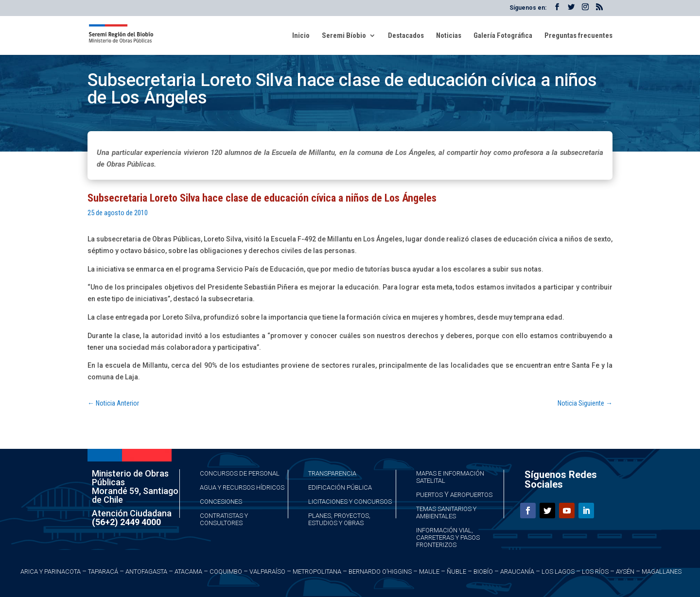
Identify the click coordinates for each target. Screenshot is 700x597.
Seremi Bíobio (344, 36)
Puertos (429, 495)
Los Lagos (558, 571)
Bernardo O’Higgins (380, 571)
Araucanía (517, 571)
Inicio (301, 36)
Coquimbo (226, 571)
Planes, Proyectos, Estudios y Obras (339, 519)
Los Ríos (595, 571)
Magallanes (662, 571)
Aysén (625, 571)
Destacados (406, 36)
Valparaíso (267, 571)
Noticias (449, 36)
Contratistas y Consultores (224, 519)
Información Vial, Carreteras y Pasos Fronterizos (448, 537)
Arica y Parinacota (51, 571)
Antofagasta (146, 571)
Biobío (483, 571)
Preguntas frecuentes (578, 36)
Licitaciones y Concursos (350, 502)
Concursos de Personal (240, 473)
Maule (429, 571)
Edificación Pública (340, 487)
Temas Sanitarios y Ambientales (446, 512)
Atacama (188, 571)
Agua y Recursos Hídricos (242, 487)
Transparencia (332, 473)
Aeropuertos (471, 495)
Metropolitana (317, 571)
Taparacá (103, 571)
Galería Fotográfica (503, 36)
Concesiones (221, 502)
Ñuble (456, 571)
